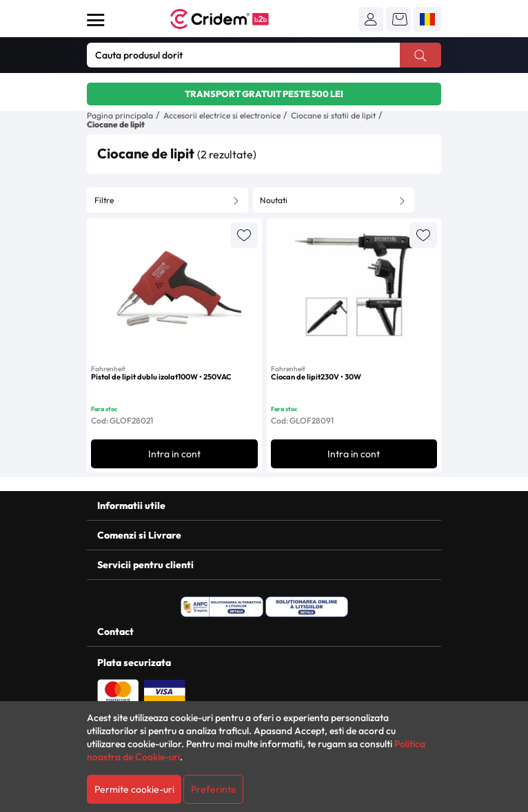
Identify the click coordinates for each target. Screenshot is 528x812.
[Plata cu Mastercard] (118, 690)
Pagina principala (120, 115)
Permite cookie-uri (134, 789)
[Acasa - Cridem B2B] (235, 19)
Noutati (274, 200)
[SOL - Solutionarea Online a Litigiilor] (307, 607)
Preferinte (214, 789)
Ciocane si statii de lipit (333, 115)
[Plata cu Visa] (165, 690)
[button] (371, 19)
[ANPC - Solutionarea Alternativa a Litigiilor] (222, 607)
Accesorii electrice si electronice (222, 115)
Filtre (104, 200)
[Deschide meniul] (96, 20)
